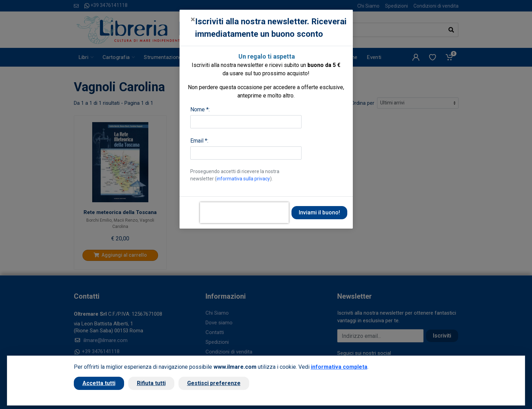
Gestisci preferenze (214, 383)
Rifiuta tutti (151, 383)
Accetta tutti (99, 383)
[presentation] (244, 213)
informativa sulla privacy (243, 179)
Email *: (199, 141)
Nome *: (200, 109)
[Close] (193, 19)
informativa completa (339, 367)
